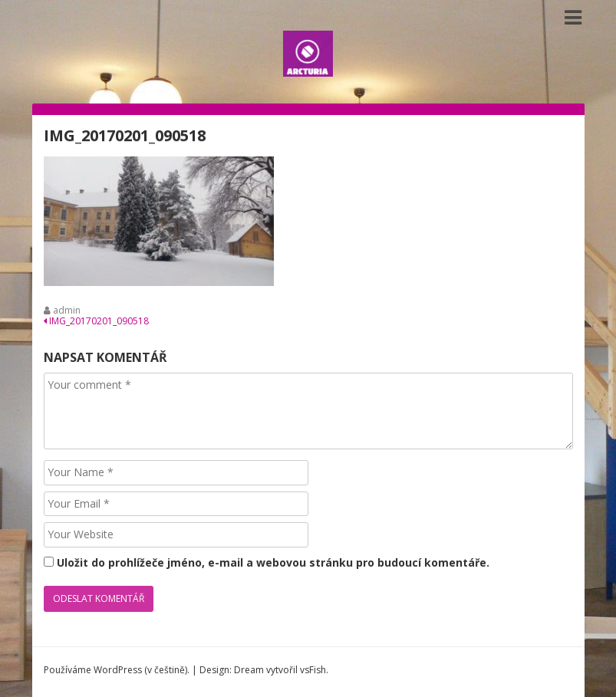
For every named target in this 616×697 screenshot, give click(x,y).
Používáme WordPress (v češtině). (117, 670)
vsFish (313, 670)
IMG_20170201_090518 (96, 321)
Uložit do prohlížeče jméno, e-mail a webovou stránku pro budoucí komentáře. (273, 562)
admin (67, 310)
